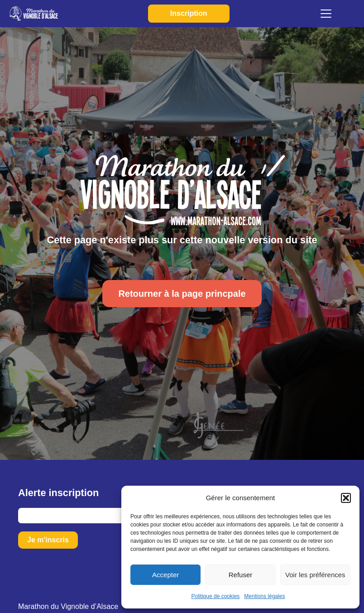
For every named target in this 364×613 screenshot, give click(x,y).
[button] (346, 498)
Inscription (186, 13)
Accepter (165, 575)
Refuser (241, 575)
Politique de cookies (216, 596)
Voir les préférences (315, 575)
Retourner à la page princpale (182, 294)
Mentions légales (264, 596)
